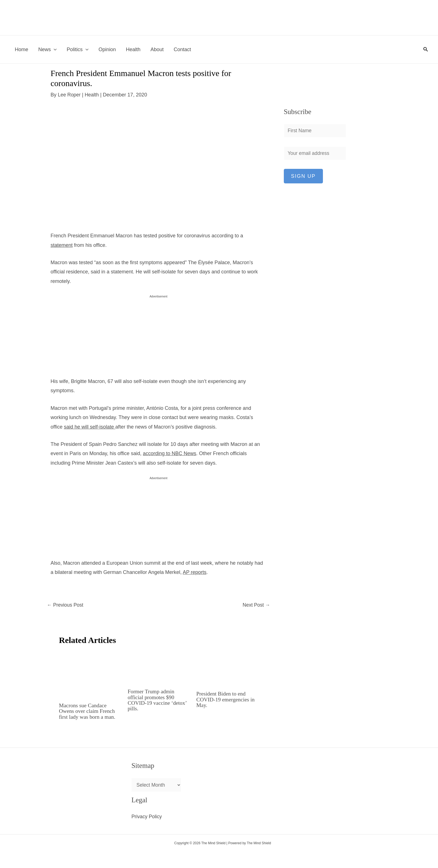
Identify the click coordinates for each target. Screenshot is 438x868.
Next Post (256, 605)
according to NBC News (170, 453)
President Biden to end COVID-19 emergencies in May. (226, 699)
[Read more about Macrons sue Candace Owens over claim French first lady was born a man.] (90, 674)
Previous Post (66, 605)
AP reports (195, 572)
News (47, 49)
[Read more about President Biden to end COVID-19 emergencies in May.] (227, 668)
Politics (78, 49)
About (157, 49)
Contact (182, 49)
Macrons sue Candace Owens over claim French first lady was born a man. (88, 711)
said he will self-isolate (90, 427)
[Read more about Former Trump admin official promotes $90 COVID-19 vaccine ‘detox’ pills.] (159, 667)
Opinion (107, 49)
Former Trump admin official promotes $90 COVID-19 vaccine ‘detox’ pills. (158, 700)
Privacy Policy (147, 817)
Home (22, 49)
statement (62, 245)
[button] (54, 49)
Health (133, 49)
